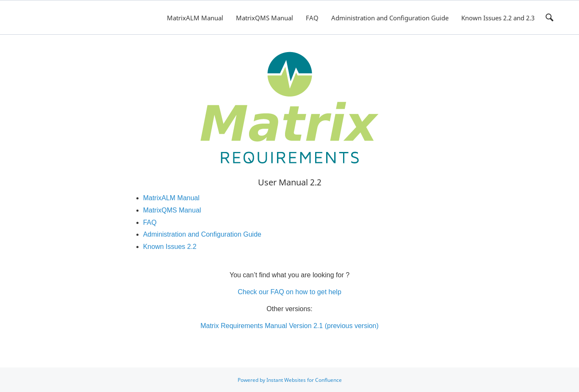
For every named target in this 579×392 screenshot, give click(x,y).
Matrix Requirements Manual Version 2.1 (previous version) (289, 326)
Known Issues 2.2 (170, 247)
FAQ (312, 18)
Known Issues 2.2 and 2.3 (498, 18)
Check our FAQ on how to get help (289, 292)
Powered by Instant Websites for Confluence (290, 380)
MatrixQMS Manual (265, 18)
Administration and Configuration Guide (390, 18)
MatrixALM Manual (195, 18)
